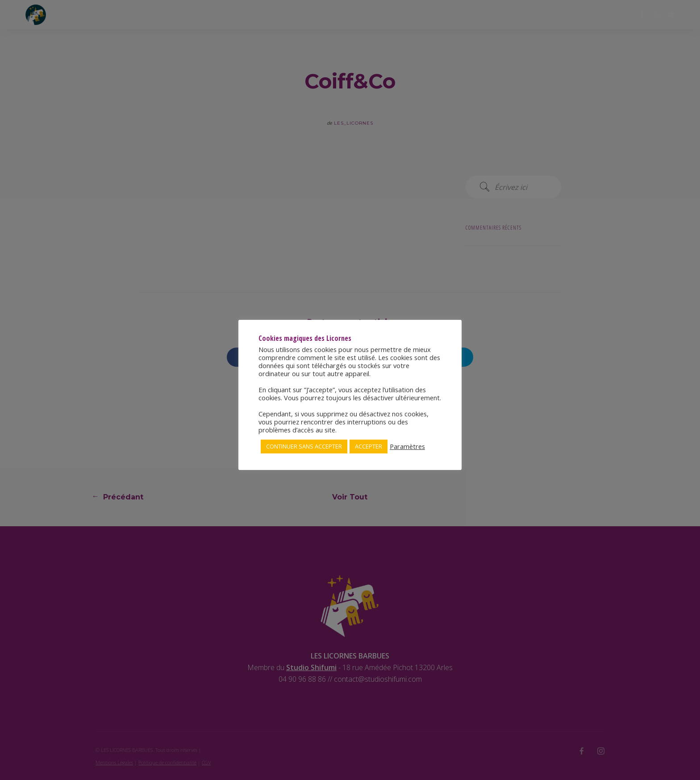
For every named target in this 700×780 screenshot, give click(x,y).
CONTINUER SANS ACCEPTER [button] (304, 446)
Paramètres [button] (407, 446)
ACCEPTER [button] (369, 446)
